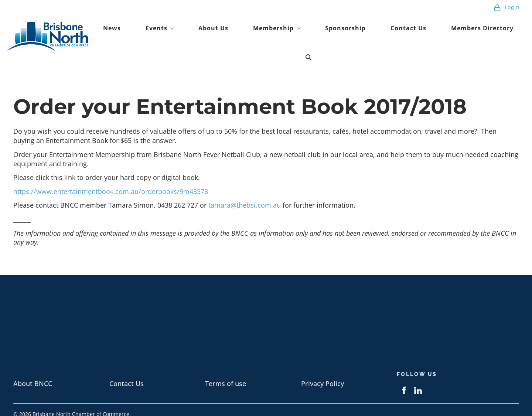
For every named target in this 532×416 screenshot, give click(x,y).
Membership (293, 34)
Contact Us (406, 34)
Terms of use (226, 359)
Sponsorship (354, 34)
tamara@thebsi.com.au (245, 181)
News (167, 34)
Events (199, 34)
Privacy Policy (323, 359)
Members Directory (470, 34)
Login (507, 11)
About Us (243, 34)
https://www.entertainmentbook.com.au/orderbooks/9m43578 (111, 167)
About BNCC (33, 359)
